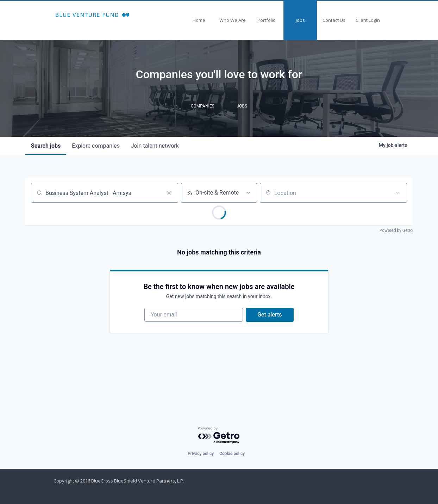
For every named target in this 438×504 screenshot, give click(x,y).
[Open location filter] (398, 193)
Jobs (300, 20)
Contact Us (334, 20)
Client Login (368, 20)
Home (199, 20)
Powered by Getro (396, 231)
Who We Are (233, 20)
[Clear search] (169, 193)
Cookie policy (232, 454)
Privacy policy (201, 454)
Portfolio (267, 20)
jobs (46, 146)
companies (96, 146)
